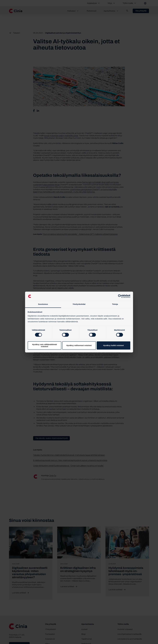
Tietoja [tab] (115, 304)
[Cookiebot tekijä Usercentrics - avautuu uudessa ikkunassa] (120, 296)
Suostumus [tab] (43, 304)
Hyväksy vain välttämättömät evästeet (45, 345)
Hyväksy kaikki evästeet (114, 345)
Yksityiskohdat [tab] (79, 304)
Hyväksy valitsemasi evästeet (79, 345)
